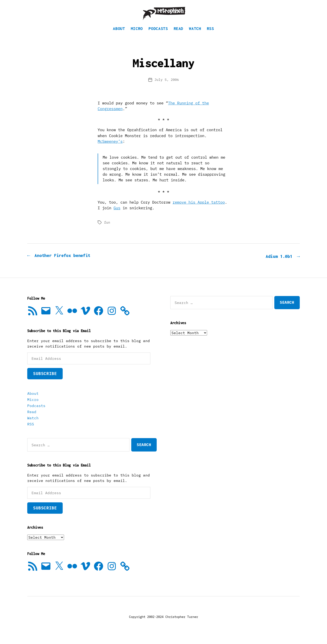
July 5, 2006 (167, 86)
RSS (211, 35)
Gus (117, 215)
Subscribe (45, 380)
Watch (195, 35)
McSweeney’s (110, 148)
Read (179, 35)
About (119, 35)
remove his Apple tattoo (199, 209)
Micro (137, 35)
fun (107, 229)
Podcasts (158, 35)
